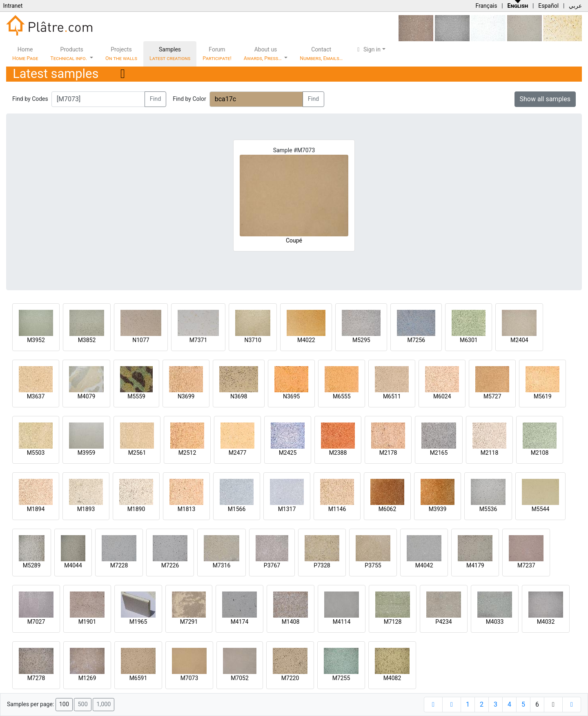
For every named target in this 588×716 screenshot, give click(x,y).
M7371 (198, 340)
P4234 (443, 622)
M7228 (119, 565)
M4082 (392, 678)
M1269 (87, 678)
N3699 (186, 396)
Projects (121, 54)
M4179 (475, 565)
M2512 (187, 453)
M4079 (87, 396)
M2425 (288, 453)
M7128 (393, 622)
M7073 (189, 678)
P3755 (373, 565)
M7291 (189, 622)
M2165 (439, 453)
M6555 (342, 396)
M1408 (291, 622)
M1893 (86, 509)
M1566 (237, 509)
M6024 (442, 396)
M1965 (138, 622)
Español (548, 6)
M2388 (338, 453)
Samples (170, 54)
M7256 (416, 340)
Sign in (368, 49)
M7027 (36, 622)
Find (156, 99)
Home (25, 54)
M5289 (32, 565)
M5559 (136, 396)
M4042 (424, 565)
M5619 (543, 396)
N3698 (239, 396)
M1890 (136, 509)
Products (69, 54)
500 (82, 704)
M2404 (519, 340)
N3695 (291, 396)
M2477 (238, 453)
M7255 (341, 678)
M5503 (36, 453)
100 (64, 704)
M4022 (306, 340)
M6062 (388, 509)
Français (486, 6)
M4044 (73, 565)
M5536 (488, 509)
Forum (217, 54)
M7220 (290, 678)
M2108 (540, 453)
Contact (321, 54)
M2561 (137, 453)
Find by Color (189, 99)
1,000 (104, 704)
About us (263, 54)
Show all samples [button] (545, 99)
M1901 (87, 622)
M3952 (36, 340)
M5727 (492, 396)
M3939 (438, 509)
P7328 (322, 565)
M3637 (36, 396)
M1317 (287, 509)
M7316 (222, 565)
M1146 (337, 509)
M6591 (138, 678)
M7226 (170, 565)
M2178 (388, 453)
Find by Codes (30, 99)
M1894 (36, 509)
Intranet (13, 6)
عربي (575, 6)
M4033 (495, 622)
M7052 (240, 678)
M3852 (87, 340)
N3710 (253, 340)
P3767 (272, 565)
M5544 (541, 509)
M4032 (546, 622)
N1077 (141, 340)
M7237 (526, 565)
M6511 (392, 396)
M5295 (361, 340)
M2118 (490, 453)
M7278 (36, 678)
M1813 (187, 509)
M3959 (87, 453)
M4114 (342, 622)
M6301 (469, 340)
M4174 (240, 622)
